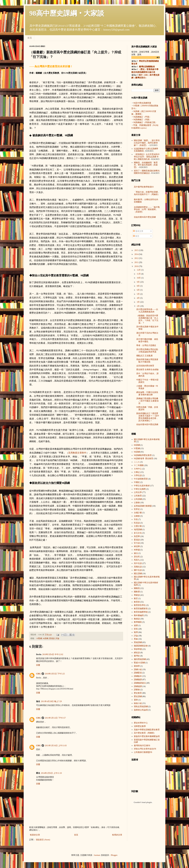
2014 (137, 254)
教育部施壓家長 (141, 609)
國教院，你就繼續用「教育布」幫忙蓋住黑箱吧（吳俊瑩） (146, 165)
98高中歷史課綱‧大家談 (67, 13)
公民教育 (138, 496)
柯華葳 (137, 550)
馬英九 (137, 560)
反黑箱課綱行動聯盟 (143, 506)
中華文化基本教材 (142, 486)
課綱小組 (138, 669)
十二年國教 (139, 465)
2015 (137, 250)
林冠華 (137, 546)
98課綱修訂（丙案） (142, 120)
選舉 (136, 700)
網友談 (137, 653)
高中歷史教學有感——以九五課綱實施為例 (147, 311)
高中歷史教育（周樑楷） (145, 733)
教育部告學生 (140, 605)
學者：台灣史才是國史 (146, 345)
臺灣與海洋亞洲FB (142, 746)
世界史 (137, 509)
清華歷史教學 (140, 726)
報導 (136, 632)
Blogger (114, 855)
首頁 (30, 38)
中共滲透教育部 (141, 479)
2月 (138, 306)
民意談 (137, 523)
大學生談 (138, 475)
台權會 (137, 516)
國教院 (137, 588)
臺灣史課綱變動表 (147, 67)
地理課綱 (138, 530)
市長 (136, 519)
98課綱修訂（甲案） (142, 117)
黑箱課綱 (138, 642)
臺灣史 (137, 656)
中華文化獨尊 (140, 489)
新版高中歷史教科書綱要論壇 (147, 736)
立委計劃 (138, 526)
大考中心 (138, 469)
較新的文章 (35, 835)
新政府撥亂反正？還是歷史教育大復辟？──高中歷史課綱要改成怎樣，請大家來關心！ (148, 417)
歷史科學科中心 (141, 723)
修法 (136, 553)
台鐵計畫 (138, 513)
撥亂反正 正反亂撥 (145, 356)
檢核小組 (138, 703)
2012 (137, 258)
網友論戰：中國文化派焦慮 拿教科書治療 (147, 393)
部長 (136, 629)
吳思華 (137, 536)
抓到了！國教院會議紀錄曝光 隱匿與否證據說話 (147, 172)
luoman (97, 855)
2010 (137, 266)
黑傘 (136, 639)
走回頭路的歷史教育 (145, 366)
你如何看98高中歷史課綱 (145, 217)
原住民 (137, 557)
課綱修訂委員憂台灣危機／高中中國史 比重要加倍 (148, 401)
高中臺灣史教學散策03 (144, 187)
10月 (139, 278)
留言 (136, 236)
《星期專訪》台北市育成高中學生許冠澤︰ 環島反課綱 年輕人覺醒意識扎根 (147, 157)
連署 (136, 625)
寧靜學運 (138, 649)
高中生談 (138, 563)
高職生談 (138, 567)
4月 (138, 298)
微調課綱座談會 (141, 646)
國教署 (137, 592)
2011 (137, 262)
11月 (139, 274)
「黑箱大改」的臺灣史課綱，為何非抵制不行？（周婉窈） (147, 193)
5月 (138, 294)
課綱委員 (138, 673)
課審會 (137, 690)
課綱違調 (138, 686)
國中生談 (138, 570)
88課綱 (137, 445)
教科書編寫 (139, 615)
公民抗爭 (138, 492)
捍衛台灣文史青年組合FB (145, 749)
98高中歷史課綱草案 (142, 103)
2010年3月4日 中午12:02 (53, 654)
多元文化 (138, 533)
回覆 (38, 665)
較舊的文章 (117, 835)
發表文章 (138, 231)
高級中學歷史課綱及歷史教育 (147, 730)
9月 (138, 282)
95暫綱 (39, 638)
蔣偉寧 (137, 666)
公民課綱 (138, 499)
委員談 (52, 638)
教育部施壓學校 (141, 612)
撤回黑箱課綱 (140, 659)
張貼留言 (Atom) (43, 840)
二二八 (137, 462)
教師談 (137, 619)
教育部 (137, 602)
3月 (138, 302)
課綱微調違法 (140, 683)
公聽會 (137, 503)
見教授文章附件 (77, 453)
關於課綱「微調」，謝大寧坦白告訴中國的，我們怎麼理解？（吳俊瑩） (147, 143)
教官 (136, 599)
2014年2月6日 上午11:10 (51, 773)
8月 (138, 286)
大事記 (137, 472)
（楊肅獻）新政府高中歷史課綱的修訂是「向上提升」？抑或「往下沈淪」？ (147, 319)
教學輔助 (138, 622)
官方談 (137, 543)
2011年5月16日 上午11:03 (56, 746)
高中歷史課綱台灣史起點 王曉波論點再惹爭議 (147, 351)
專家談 (137, 595)
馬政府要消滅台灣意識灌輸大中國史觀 (147, 361)
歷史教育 (138, 693)
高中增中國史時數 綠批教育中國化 (147, 340)
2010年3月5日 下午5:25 (55, 674)
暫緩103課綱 (139, 663)
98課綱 (46, 638)
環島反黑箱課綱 (141, 707)
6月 (138, 290)
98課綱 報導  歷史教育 (143, 455)
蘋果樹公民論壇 (141, 710)
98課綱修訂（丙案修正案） (145, 122)
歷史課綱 (138, 696)
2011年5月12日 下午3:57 (55, 718)
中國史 (137, 482)
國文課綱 (138, 574)
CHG (38, 674)
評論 (57, 638)
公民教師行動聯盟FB (143, 752)
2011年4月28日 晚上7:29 (51, 701)
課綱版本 (138, 676)
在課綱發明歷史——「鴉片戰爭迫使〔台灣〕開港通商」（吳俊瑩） (147, 210)
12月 (139, 270)
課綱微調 (138, 680)
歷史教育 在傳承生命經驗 (147, 370)
